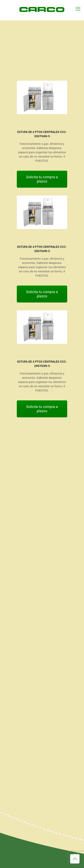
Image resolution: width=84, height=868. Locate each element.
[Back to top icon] (75, 859)
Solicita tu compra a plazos (42, 179)
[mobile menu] (78, 9)
